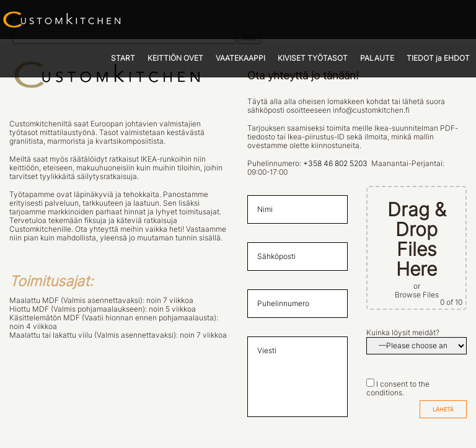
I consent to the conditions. (398, 389)
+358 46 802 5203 (335, 164)
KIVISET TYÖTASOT (313, 58)
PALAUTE (377, 58)
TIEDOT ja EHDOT (438, 58)
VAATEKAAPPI (240, 58)
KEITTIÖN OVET (175, 58)
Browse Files (417, 295)
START (123, 58)
